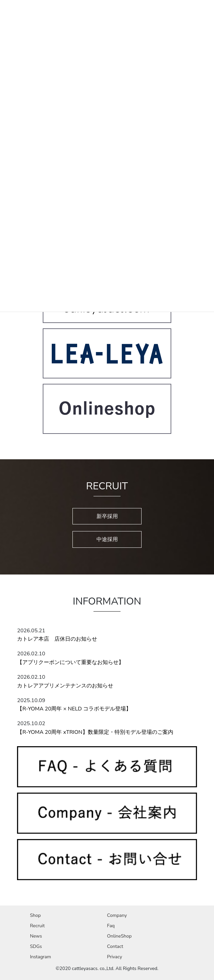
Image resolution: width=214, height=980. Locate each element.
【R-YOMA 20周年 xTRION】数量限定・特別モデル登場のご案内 (95, 732)
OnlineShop (119, 936)
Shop (36, 915)
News (36, 936)
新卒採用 (107, 516)
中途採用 (107, 539)
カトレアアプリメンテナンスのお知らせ (65, 686)
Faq (111, 926)
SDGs (36, 946)
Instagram (41, 957)
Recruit (37, 926)
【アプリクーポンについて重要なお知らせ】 (70, 662)
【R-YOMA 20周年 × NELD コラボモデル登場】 (74, 709)
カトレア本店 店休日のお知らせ (57, 639)
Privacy (114, 957)
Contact (115, 946)
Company (117, 915)
